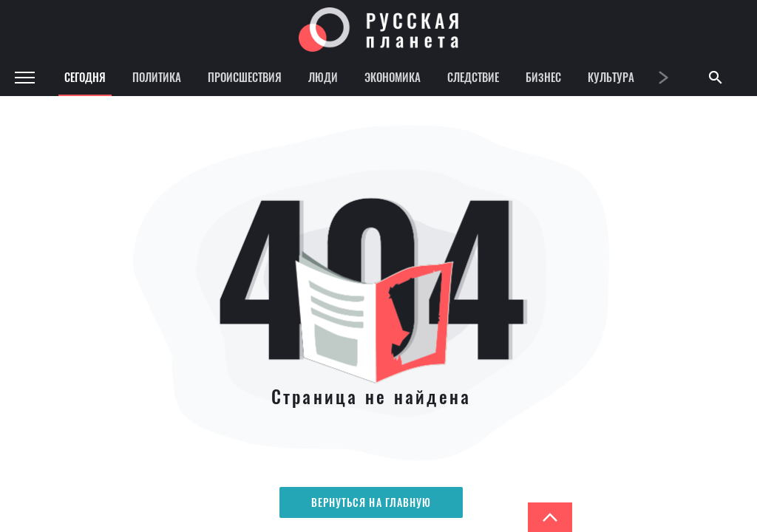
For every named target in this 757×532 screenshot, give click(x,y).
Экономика (393, 77)
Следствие (473, 77)
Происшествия (245, 77)
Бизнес (543, 77)
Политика (157, 77)
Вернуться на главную (371, 502)
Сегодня (85, 77)
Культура (611, 77)
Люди (323, 77)
